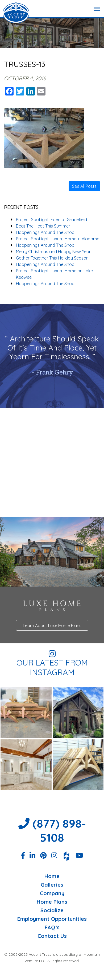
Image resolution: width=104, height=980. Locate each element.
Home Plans (52, 902)
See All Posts (84, 186)
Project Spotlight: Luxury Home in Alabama (58, 239)
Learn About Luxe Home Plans (52, 626)
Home (52, 876)
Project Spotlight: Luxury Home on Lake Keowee (54, 274)
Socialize (52, 910)
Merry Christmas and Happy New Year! (54, 252)
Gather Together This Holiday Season (52, 258)
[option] (52, 356)
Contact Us (52, 936)
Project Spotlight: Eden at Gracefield (51, 220)
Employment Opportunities (52, 919)
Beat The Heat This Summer (43, 226)
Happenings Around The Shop (45, 232)
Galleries (52, 885)
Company (52, 893)
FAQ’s (52, 927)
